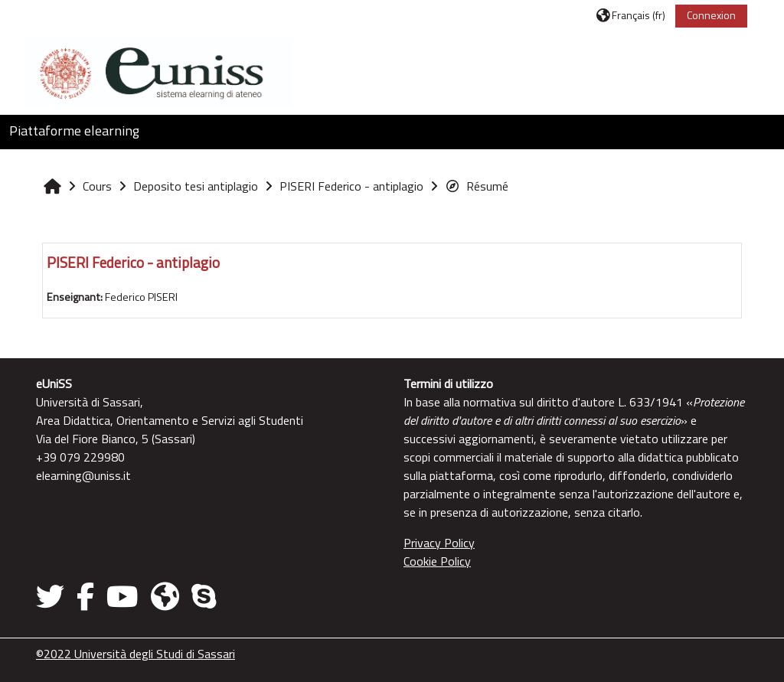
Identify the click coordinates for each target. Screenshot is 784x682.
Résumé (477, 186)
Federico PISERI (141, 297)
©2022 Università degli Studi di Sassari (136, 654)
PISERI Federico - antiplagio (133, 262)
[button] (631, 15)
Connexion (711, 15)
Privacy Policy (439, 543)
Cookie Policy (437, 561)
